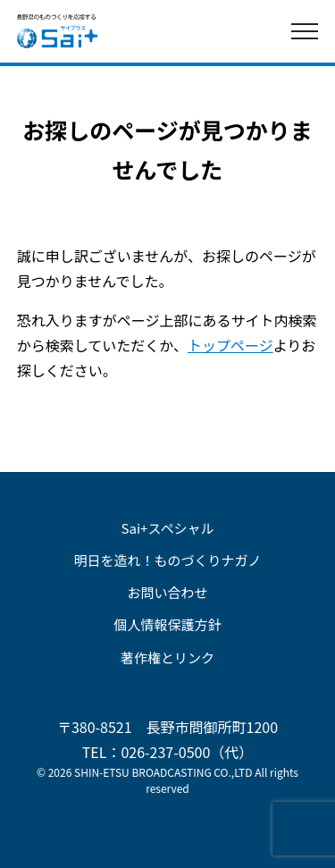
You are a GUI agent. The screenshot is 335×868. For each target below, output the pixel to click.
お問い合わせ (167, 592)
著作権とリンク (167, 657)
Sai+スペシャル (168, 528)
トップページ (230, 345)
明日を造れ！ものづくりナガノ (167, 560)
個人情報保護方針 (167, 624)
